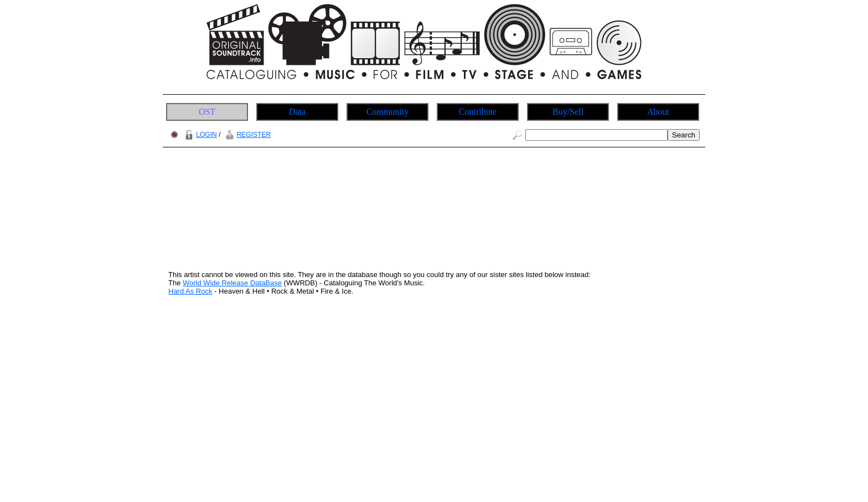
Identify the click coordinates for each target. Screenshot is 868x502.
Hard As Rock (190, 291)
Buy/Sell (568, 112)
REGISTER (247, 135)
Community (387, 112)
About (658, 112)
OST (207, 112)
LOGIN (199, 135)
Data (297, 112)
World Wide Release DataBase (232, 283)
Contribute (478, 112)
